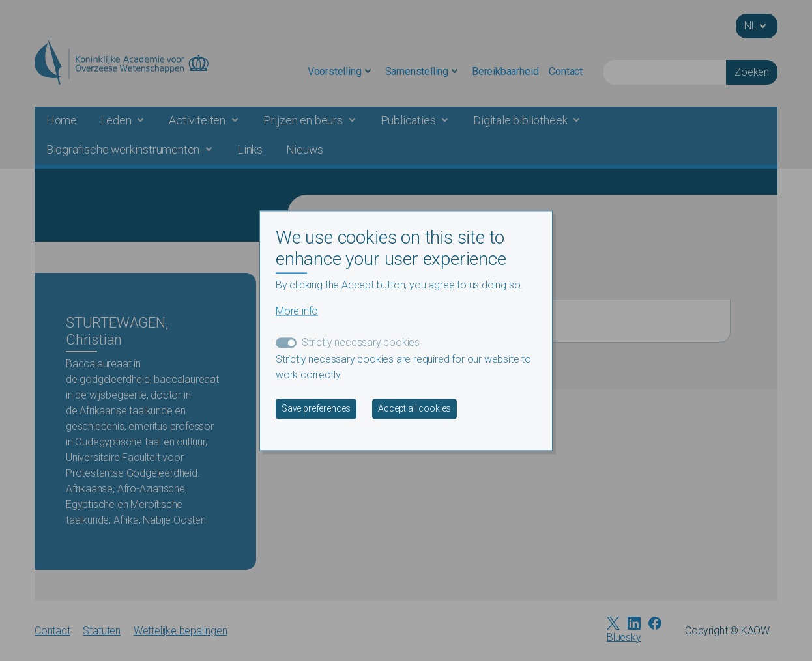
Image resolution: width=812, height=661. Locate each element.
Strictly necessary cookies (361, 342)
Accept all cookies (414, 408)
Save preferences (316, 408)
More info (297, 311)
